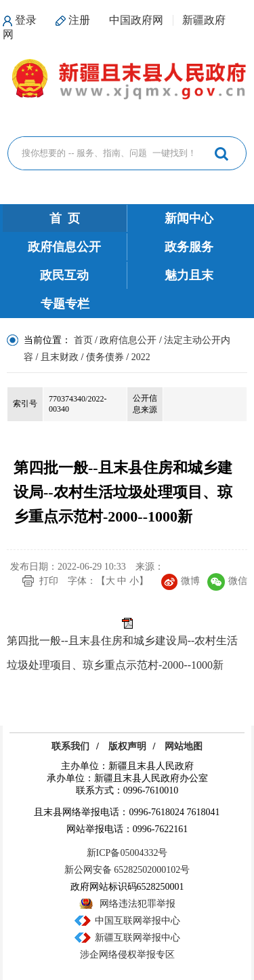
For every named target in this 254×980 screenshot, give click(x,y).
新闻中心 (189, 218)
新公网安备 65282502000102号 (127, 870)
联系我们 (70, 746)
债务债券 (105, 357)
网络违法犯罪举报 (137, 904)
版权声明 (127, 746)
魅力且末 (189, 275)
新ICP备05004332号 (127, 853)
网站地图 (184, 746)
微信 (227, 581)
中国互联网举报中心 (137, 921)
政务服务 (189, 247)
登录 (26, 20)
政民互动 (64, 275)
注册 (79, 20)
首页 (83, 340)
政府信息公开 (64, 247)
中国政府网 (136, 20)
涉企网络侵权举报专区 (127, 955)
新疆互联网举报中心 (137, 938)
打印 (49, 581)
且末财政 (60, 357)
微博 (181, 581)
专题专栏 (65, 304)
